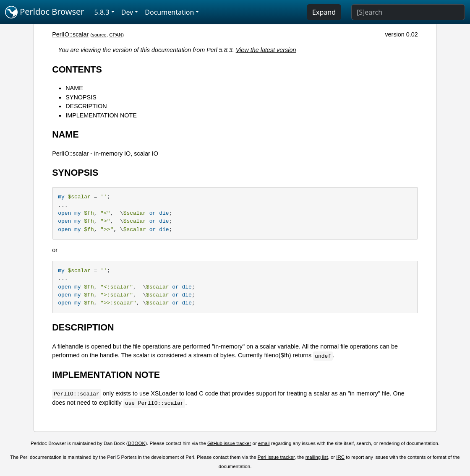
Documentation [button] (169, 12)
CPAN (116, 35)
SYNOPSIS (81, 97)
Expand (324, 12)
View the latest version (266, 50)
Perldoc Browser (45, 12)
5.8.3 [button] (102, 12)
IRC (340, 457)
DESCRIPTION (86, 106)
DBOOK (137, 443)
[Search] (408, 12)
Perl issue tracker (276, 457)
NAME (74, 88)
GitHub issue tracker (229, 443)
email (264, 443)
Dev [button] (127, 12)
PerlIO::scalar (70, 34)
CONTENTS (77, 69)
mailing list (317, 457)
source (99, 35)
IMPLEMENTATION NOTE (101, 115)
